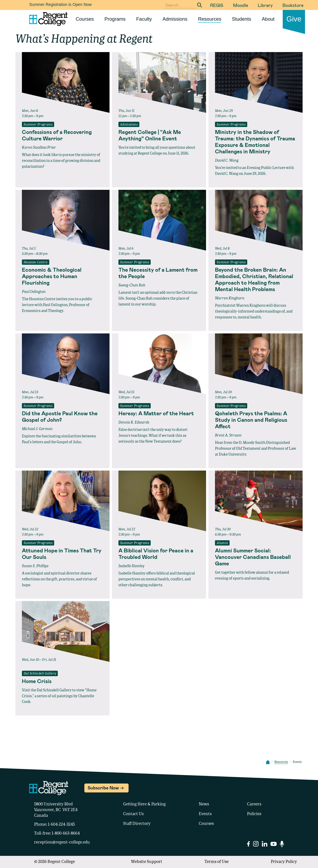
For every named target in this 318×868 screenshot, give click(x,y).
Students (242, 19)
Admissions (175, 19)
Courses (85, 19)
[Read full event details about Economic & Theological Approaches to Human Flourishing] (62, 276)
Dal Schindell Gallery (40, 674)
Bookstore (293, 5)
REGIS (217, 5)
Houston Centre (36, 263)
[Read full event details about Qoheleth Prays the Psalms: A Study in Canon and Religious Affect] (256, 420)
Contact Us (133, 814)
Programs (115, 19)
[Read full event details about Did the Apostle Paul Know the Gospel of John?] (62, 416)
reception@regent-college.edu (62, 842)
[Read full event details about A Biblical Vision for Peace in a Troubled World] (159, 554)
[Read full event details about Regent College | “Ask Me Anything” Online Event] (159, 135)
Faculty (144, 19)
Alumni (222, 543)
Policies (254, 814)
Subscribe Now (103, 788)
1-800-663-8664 (66, 834)
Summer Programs (38, 125)
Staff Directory (137, 824)
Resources (210, 19)
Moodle (241, 5)
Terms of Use (216, 862)
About (268, 19)
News (204, 804)
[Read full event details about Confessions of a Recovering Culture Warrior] (62, 135)
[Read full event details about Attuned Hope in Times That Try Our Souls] (62, 554)
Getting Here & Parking (144, 804)
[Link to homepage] (47, 19)
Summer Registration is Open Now (60, 4)
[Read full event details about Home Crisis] (62, 681)
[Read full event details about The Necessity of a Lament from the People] (159, 273)
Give (294, 19)
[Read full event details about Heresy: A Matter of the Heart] (159, 413)
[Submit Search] (200, 5)
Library (265, 5)
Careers (254, 804)
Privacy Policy (284, 862)
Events (205, 814)
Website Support (147, 862)
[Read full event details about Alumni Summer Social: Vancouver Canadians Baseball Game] (256, 557)
